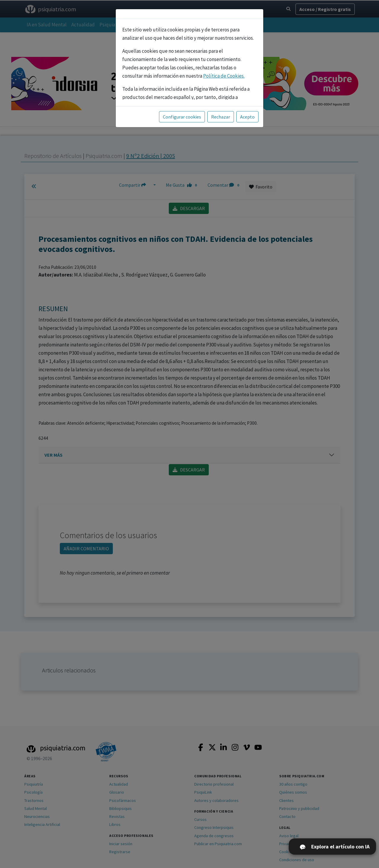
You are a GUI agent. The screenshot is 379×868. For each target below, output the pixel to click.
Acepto (247, 117)
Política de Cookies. (224, 76)
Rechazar (221, 117)
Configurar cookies (182, 117)
